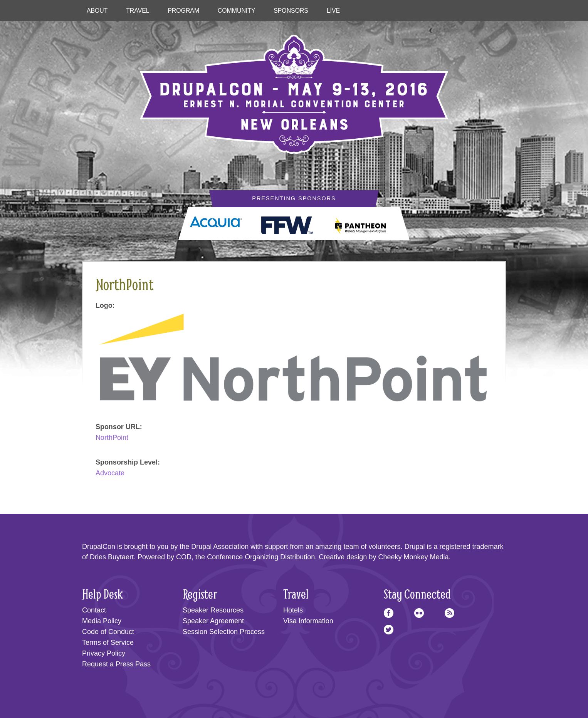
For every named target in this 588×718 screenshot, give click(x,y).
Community (237, 11)
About (97, 11)
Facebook (389, 613)
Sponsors (291, 11)
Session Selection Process (224, 632)
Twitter (389, 630)
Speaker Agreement (213, 621)
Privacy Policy (104, 653)
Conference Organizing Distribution (261, 557)
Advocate (110, 473)
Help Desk (102, 594)
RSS (449, 613)
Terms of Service (108, 643)
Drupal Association (220, 547)
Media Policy (102, 621)
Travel (138, 11)
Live (333, 11)
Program (183, 11)
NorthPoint (112, 438)
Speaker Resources (213, 610)
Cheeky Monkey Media (413, 557)
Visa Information (308, 621)
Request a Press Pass (116, 664)
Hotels (293, 610)
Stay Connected (417, 594)
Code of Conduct (108, 632)
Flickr (419, 613)
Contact (94, 610)
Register (200, 594)
